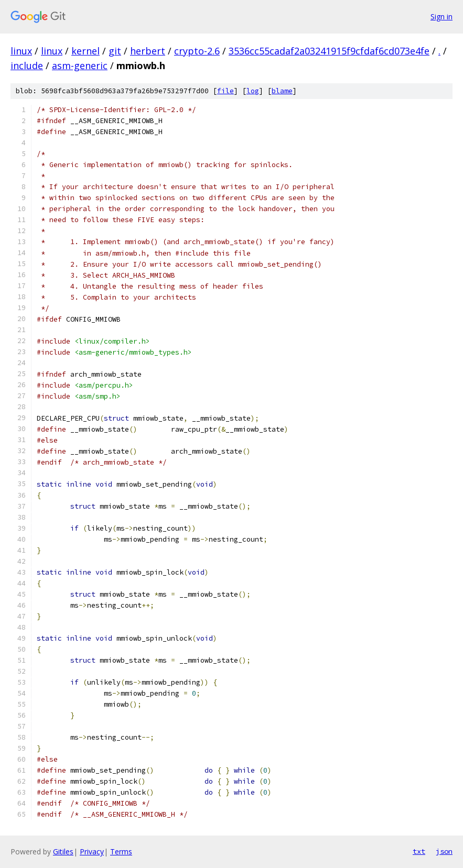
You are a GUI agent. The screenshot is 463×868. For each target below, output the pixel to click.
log (253, 91)
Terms (121, 851)
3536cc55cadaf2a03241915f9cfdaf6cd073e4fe (329, 51)
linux (21, 51)
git (115, 51)
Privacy (92, 851)
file (225, 91)
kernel (85, 51)
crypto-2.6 (197, 51)
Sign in (442, 17)
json (444, 851)
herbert (148, 51)
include (27, 65)
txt (419, 851)
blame (282, 91)
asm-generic (80, 65)
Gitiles (63, 851)
